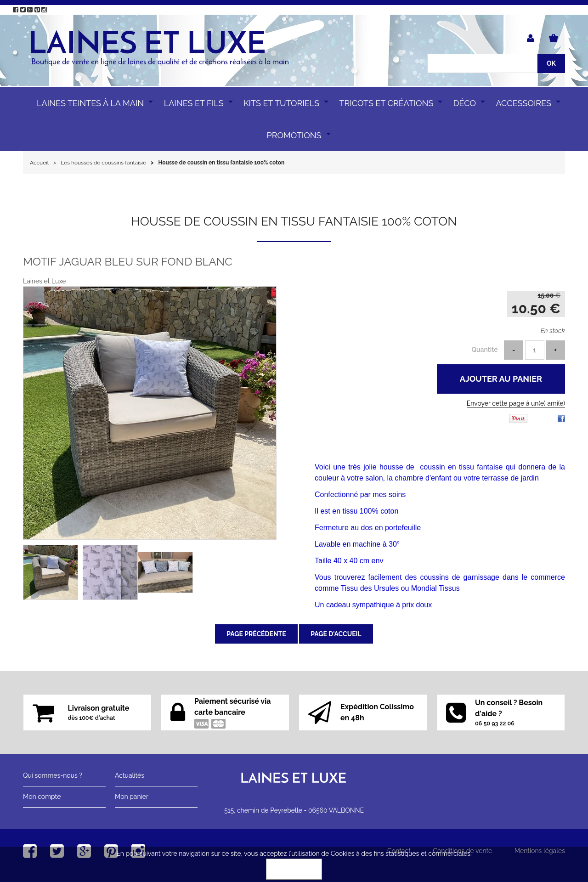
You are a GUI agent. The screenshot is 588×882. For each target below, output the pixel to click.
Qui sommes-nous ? (53, 775)
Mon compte (42, 797)
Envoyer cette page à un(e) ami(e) (516, 403)
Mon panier (132, 797)
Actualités (130, 775)
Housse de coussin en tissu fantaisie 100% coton (294, 221)
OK (294, 869)
